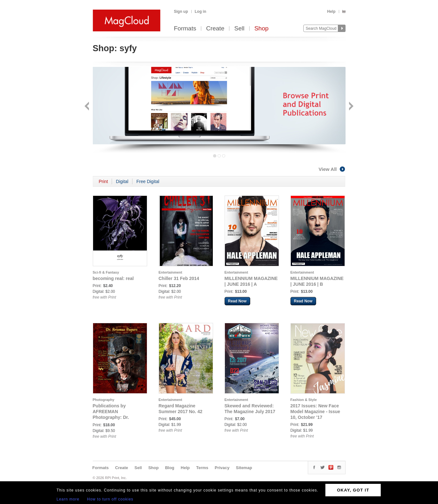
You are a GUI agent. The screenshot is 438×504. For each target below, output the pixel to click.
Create (215, 29)
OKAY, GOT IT (353, 490)
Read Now (237, 301)
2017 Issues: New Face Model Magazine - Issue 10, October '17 (315, 412)
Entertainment (171, 272)
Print (104, 181)
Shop (261, 29)
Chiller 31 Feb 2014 (179, 278)
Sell (239, 29)
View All (332, 169)
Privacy (222, 468)
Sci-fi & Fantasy (106, 272)
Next (350, 107)
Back (88, 107)
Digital (122, 181)
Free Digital (148, 181)
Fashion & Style (304, 400)
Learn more (68, 499)
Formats (185, 29)
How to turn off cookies (110, 499)
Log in (201, 12)
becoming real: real (113, 278)
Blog (170, 468)
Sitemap (244, 468)
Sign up (181, 12)
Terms (202, 468)
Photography (104, 400)
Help (331, 12)
